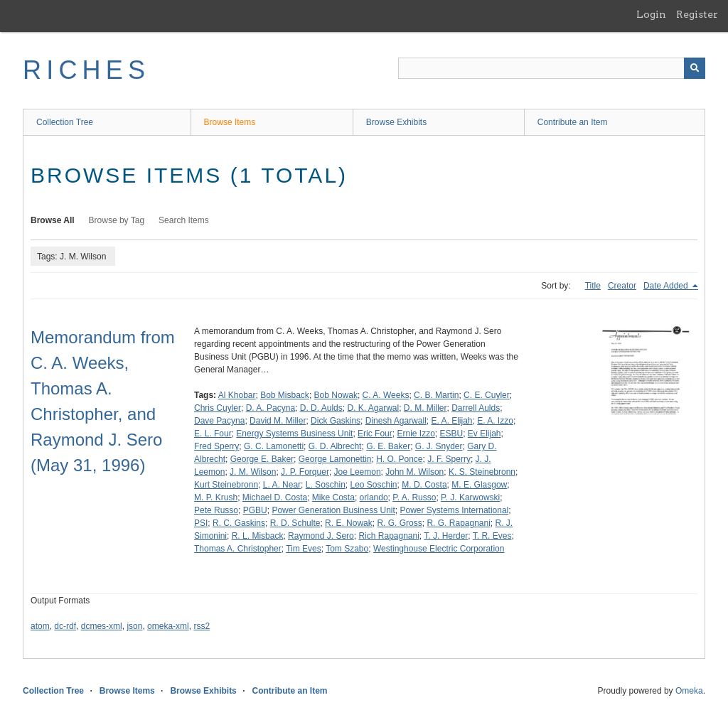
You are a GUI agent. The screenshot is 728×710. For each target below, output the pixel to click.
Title (593, 286)
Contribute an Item (573, 122)
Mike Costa (333, 497)
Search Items (184, 220)
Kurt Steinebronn (226, 485)
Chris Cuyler (218, 408)
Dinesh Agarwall (396, 421)
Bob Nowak (336, 395)
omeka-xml (168, 626)
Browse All (53, 220)
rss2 (202, 626)
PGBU (255, 510)
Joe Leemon (358, 472)
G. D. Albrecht (335, 446)
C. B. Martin (436, 395)
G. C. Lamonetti (274, 446)
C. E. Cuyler (487, 395)
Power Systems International (455, 510)
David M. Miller (278, 421)
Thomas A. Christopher (238, 549)
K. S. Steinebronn (482, 472)
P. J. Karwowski (470, 497)
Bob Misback (285, 395)
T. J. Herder (446, 536)
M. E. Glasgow (479, 485)
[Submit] (695, 68)
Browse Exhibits (396, 122)
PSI (201, 523)
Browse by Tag (117, 220)
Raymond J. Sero (321, 536)
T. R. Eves (492, 536)
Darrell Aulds (476, 408)
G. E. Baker (388, 446)
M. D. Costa (424, 485)
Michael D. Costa (275, 497)
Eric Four (375, 434)
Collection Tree (65, 122)
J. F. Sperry (449, 459)
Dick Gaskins (336, 421)
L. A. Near (282, 485)
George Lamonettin (335, 459)
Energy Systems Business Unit (294, 434)
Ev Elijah (485, 434)
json (134, 626)
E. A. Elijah (451, 421)
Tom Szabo (347, 549)
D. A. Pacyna (271, 408)
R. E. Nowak (349, 523)
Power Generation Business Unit (333, 510)
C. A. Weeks (386, 395)
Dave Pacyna (219, 421)
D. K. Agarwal (373, 408)
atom (40, 626)
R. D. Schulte (295, 523)
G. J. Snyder (439, 446)
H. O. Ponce (399, 459)
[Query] (552, 68)
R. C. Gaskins (239, 523)
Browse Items (230, 122)
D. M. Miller (425, 408)
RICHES (86, 70)
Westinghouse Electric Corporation (439, 549)
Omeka (689, 691)
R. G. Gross (399, 523)
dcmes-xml (102, 626)
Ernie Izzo (416, 434)
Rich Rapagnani (389, 536)
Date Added (667, 286)
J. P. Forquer (305, 472)
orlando (374, 497)
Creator (622, 286)
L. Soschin (326, 485)
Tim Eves (304, 549)
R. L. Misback (258, 536)
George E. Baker (262, 459)
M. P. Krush (216, 497)
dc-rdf (65, 626)
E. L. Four (213, 434)
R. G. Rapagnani (458, 523)
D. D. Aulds (321, 408)
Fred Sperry (216, 446)
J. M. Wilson (253, 472)
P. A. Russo (414, 497)
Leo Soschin (374, 485)
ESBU (451, 434)
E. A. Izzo (495, 421)
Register (697, 14)
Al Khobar (237, 395)
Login (651, 14)
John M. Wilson (414, 472)
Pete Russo (216, 510)
